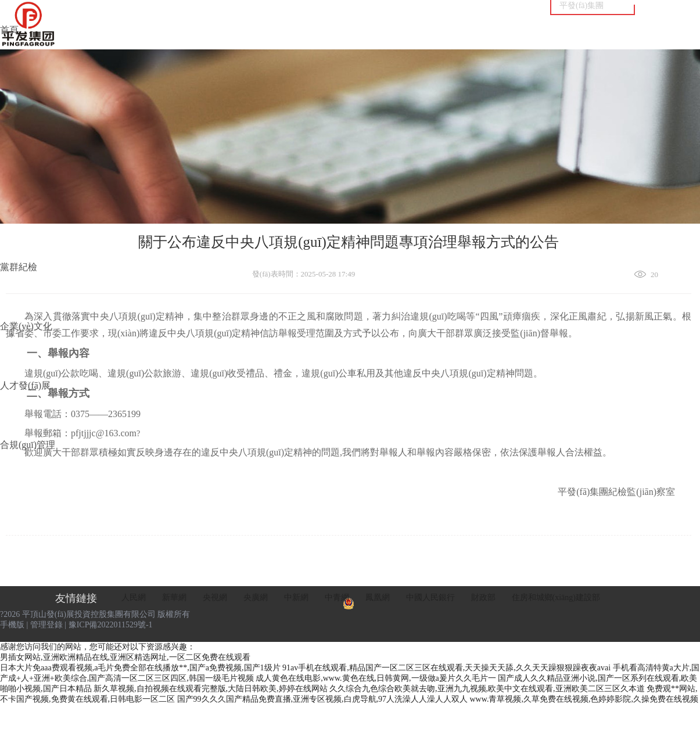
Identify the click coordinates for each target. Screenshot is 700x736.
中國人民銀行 (430, 597)
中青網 (337, 597)
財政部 (483, 597)
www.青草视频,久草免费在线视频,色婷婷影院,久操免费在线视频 (584, 699)
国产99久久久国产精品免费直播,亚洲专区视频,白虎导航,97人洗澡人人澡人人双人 (323, 699)
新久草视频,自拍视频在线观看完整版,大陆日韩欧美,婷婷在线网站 (211, 689)
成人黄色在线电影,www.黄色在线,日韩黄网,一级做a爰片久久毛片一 (376, 678)
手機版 (12, 625)
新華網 (174, 597)
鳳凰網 (378, 597)
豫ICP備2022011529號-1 (111, 625)
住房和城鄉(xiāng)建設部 (556, 597)
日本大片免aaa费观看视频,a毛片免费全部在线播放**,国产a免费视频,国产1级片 (140, 668)
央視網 (215, 597)
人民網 (134, 597)
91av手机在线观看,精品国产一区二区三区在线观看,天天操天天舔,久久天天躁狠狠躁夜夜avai (446, 668)
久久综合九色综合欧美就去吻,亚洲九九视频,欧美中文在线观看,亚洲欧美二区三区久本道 (487, 689)
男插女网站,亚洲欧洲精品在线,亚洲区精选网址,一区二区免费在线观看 (125, 657)
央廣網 (256, 597)
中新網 (296, 597)
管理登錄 (46, 625)
